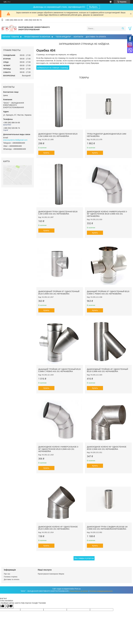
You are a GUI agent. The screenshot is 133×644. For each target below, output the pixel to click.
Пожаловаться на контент (79, 591)
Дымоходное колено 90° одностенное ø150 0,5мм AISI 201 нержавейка (107, 448)
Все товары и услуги (83, 558)
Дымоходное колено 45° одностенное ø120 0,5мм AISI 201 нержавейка (58, 528)
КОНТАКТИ (78, 37)
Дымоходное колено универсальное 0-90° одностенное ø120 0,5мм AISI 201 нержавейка (59, 449)
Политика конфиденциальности (101, 591)
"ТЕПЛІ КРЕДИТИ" (63, 37)
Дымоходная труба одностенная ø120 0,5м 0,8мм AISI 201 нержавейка (58, 135)
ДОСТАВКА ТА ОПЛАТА (96, 37)
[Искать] (123, 29)
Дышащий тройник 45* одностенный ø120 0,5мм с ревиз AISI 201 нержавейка (59, 370)
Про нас (7, 574)
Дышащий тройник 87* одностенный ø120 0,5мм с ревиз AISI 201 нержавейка (108, 293)
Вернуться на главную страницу (54, 68)
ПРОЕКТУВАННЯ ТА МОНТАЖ (37, 37)
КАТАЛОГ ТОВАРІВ (11, 37)
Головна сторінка (11, 577)
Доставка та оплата (12, 579)
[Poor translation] (9, 606)
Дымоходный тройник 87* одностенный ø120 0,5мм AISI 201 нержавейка (59, 293)
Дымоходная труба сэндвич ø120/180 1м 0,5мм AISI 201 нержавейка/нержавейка (107, 528)
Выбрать (93, 7)
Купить (46, 153)
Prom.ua (78, 589)
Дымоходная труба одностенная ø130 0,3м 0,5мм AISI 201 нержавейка (58, 213)
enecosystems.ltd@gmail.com (15, 140)
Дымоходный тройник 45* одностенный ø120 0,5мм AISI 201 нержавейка (107, 370)
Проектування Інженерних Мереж (51, 574)
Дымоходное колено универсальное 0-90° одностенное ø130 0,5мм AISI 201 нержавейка (107, 214)
